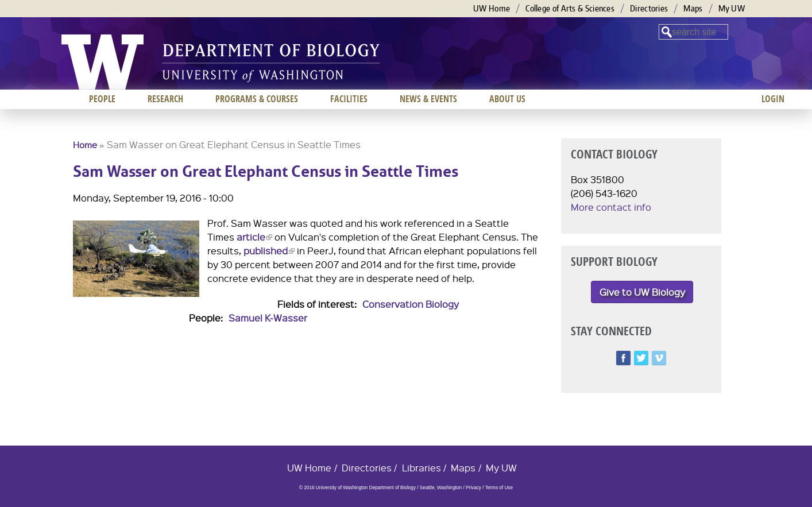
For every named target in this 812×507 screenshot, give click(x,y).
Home (85, 145)
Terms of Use (499, 488)
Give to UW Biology (642, 292)
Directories (649, 8)
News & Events (428, 99)
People (102, 99)
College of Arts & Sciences (570, 8)
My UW (732, 8)
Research (165, 99)
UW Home (492, 8)
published (269, 251)
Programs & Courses (257, 99)
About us (507, 99)
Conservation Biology (411, 304)
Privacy (473, 488)
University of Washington (103, 62)
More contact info (611, 207)
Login (773, 99)
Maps (693, 8)
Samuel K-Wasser (268, 318)
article (254, 237)
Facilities (349, 99)
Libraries (422, 468)
